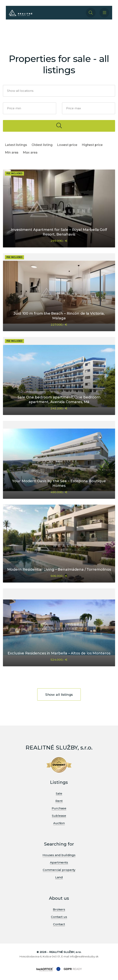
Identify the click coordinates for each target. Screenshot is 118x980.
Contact (59, 924)
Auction (59, 823)
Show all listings (59, 694)
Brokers (59, 909)
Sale (59, 793)
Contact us (59, 917)
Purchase (59, 808)
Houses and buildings (59, 855)
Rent (59, 801)
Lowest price (67, 145)
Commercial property (59, 870)
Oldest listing (42, 145)
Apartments (59, 862)
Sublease (59, 816)
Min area (12, 152)
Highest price (92, 145)
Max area (30, 152)
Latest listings (16, 145)
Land (59, 877)
